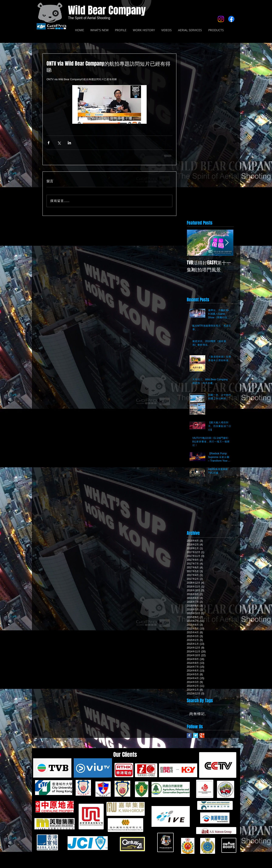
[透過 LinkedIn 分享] (69, 143)
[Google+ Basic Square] (202, 735)
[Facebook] (231, 19)
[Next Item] (227, 243)
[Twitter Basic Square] (196, 735)
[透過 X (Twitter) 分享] (59, 143)
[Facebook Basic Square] (189, 735)
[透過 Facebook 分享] (49, 143)
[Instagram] (221, 19)
